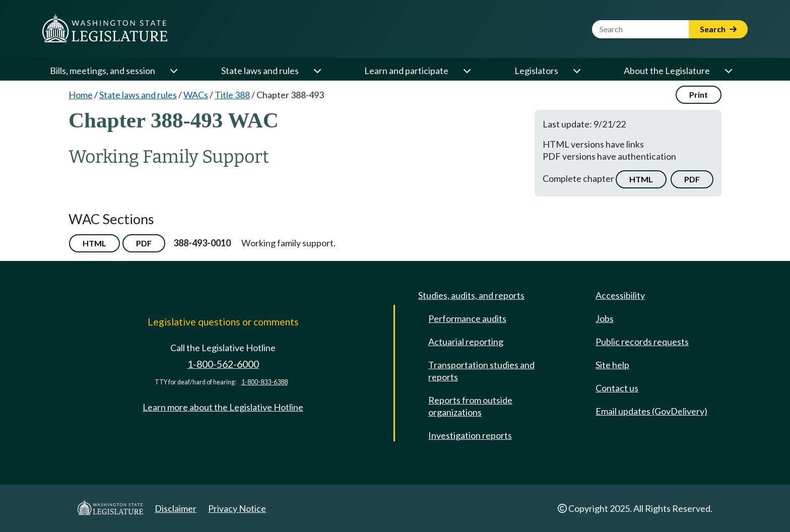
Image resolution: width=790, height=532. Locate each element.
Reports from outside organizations (470, 406)
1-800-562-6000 (223, 364)
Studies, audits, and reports (471, 295)
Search (718, 29)
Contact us (617, 388)
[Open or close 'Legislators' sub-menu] (576, 71)
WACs (196, 95)
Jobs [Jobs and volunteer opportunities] (605, 318)
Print (699, 94)
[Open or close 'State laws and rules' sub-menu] (317, 71)
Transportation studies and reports (481, 371)
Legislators (536, 71)
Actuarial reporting (466, 342)
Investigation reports (470, 435)
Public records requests (642, 342)
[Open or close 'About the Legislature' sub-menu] (728, 71)
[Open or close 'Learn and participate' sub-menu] (467, 71)
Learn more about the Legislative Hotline (223, 407)
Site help (612, 365)
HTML (641, 179)
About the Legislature (667, 71)
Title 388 (232, 95)
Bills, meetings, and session (103, 71)
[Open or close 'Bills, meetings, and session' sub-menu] (173, 71)
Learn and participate (406, 71)
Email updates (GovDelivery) (651, 411)
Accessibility (620, 295)
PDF (692, 179)
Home (81, 95)
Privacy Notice (237, 508)
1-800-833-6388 (265, 382)
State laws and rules (260, 71)
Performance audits (467, 318)
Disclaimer (176, 508)
